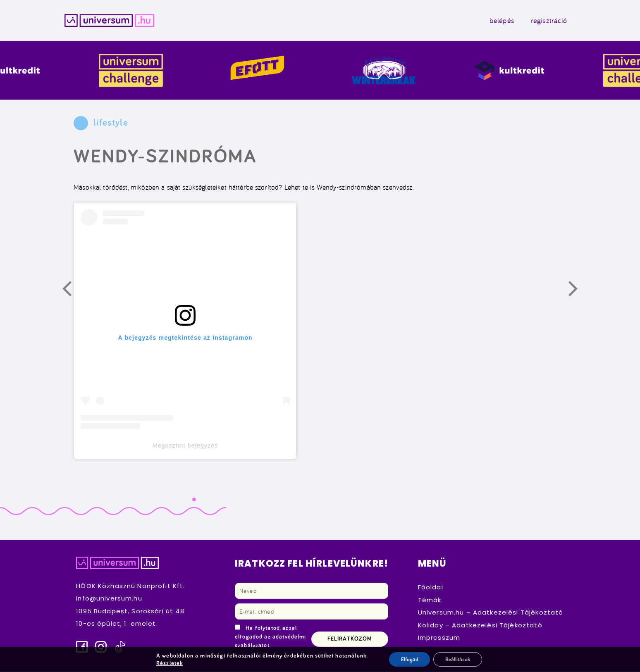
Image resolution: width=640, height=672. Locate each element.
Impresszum (439, 638)
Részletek (168, 663)
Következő (578, 291)
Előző (72, 291)
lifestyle (111, 124)
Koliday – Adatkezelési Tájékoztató (480, 626)
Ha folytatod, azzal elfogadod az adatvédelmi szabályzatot (271, 638)
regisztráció (546, 21)
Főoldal (431, 588)
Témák (430, 601)
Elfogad (409, 659)
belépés (499, 21)
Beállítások (458, 659)
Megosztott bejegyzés (185, 446)
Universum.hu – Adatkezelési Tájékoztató (491, 613)
